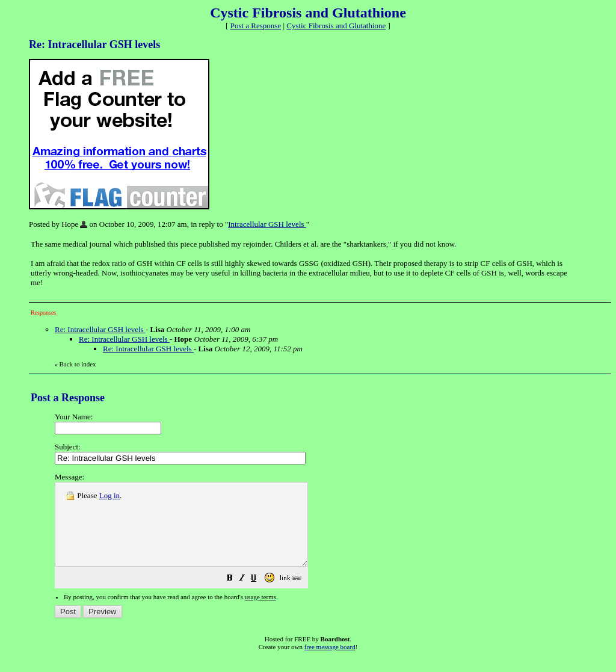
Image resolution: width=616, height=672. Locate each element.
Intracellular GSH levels (267, 224)
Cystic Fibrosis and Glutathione (336, 26)
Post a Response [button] (256, 26)
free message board (330, 663)
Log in (109, 495)
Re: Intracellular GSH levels (100, 329)
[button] (260, 596)
